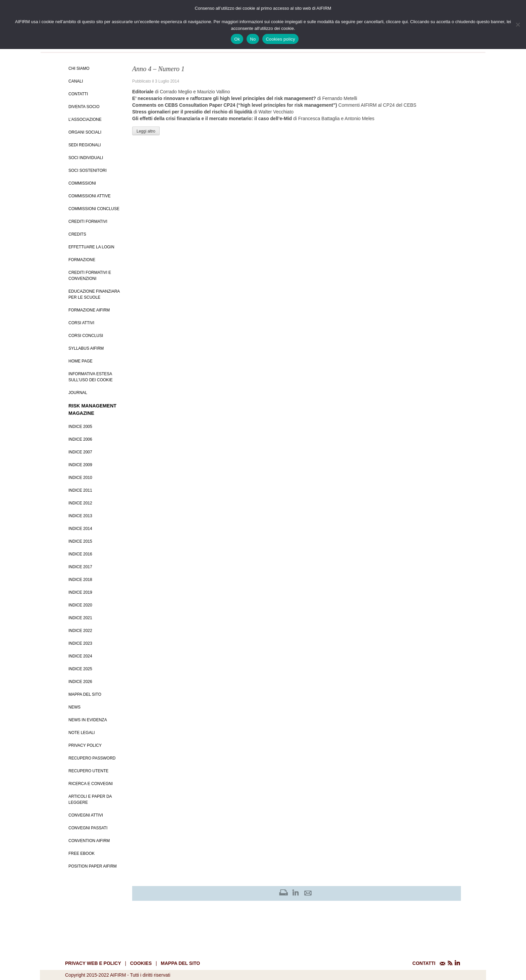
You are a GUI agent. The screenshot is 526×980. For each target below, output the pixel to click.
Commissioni (82, 183)
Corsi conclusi (86, 336)
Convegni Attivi (86, 815)
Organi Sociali (85, 132)
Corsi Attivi (81, 323)
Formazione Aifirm (89, 310)
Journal (78, 393)
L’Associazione (85, 119)
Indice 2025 (80, 669)
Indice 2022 (80, 631)
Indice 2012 (80, 503)
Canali (76, 81)
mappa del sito (180, 963)
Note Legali (82, 733)
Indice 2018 (80, 580)
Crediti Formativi (88, 222)
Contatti (78, 94)
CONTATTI (424, 963)
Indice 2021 (80, 618)
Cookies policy (280, 39)
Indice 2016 (80, 554)
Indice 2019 (80, 592)
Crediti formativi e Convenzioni (90, 276)
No (253, 39)
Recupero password (92, 758)
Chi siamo (79, 68)
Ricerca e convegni (91, 784)
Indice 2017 (80, 567)
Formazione (82, 260)
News (74, 707)
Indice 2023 (80, 643)
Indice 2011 (80, 490)
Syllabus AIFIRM (86, 348)
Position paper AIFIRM (93, 866)
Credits (77, 234)
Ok (237, 39)
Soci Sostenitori (88, 170)
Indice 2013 (80, 516)
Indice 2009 (80, 465)
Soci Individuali (86, 158)
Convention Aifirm (89, 841)
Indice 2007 (80, 452)
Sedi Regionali (85, 145)
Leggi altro (146, 131)
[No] (518, 24)
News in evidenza (88, 720)
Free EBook (82, 853)
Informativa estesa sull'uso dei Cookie (91, 377)
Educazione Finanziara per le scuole (94, 294)
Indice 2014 (80, 529)
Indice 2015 (80, 541)
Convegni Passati (88, 828)
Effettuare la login (91, 247)
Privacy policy (85, 745)
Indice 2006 (80, 439)
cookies (141, 963)
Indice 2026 (80, 682)
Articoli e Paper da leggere (90, 799)
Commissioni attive (90, 196)
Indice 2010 (80, 478)
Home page (81, 361)
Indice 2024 (80, 656)
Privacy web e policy (93, 963)
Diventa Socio (84, 107)
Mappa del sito (85, 694)
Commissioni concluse (94, 209)
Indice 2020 (80, 605)
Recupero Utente (88, 771)
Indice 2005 (80, 427)
